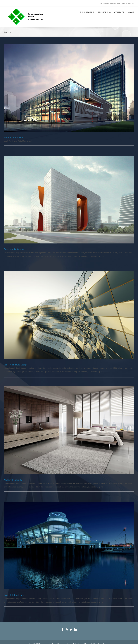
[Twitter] (71, 629)
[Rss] (67, 629)
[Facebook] (63, 629)
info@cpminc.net (128, 3)
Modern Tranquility (13, 480)
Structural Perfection (14, 249)
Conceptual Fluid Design (16, 365)
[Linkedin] (75, 629)
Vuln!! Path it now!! (13, 138)
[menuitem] (89, 12)
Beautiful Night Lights (15, 595)
